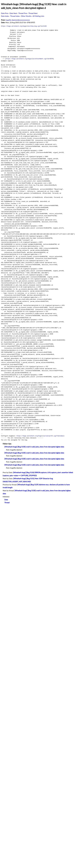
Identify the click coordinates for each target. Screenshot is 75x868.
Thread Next (33, 13)
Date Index (5, 16)
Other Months (26, 16)
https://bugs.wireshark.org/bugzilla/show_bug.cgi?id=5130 (24, 26)
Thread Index (15, 16)
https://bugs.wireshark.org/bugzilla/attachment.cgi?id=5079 (29, 59)
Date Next (13, 13)
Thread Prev (23, 13)
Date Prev (5, 13)
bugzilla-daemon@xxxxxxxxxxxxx (18, 20)
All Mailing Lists (38, 16)
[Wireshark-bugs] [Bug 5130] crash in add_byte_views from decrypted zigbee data (34, 447)
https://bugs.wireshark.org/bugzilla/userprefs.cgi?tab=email (40, 436)
